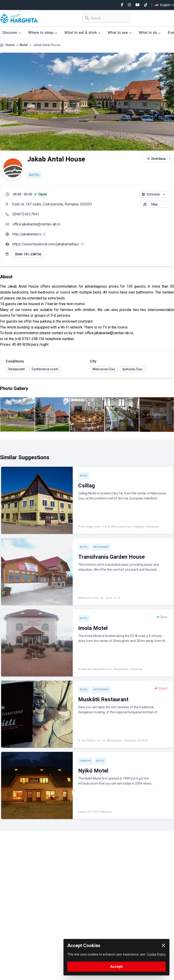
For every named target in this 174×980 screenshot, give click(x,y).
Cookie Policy (156, 954)
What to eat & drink (82, 33)
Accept (116, 966)
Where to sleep (43, 33)
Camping (86, 761)
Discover (12, 33)
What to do (150, 33)
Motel (24, 45)
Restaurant (101, 547)
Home (10, 45)
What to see (120, 33)
